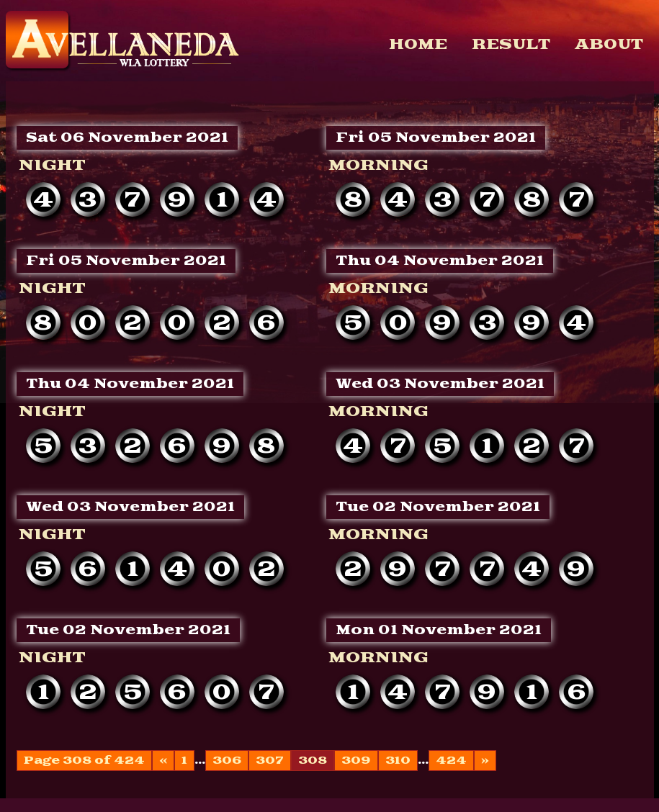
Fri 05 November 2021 (436, 138)
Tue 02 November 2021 (438, 507)
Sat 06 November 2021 (127, 138)
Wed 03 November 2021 (440, 384)
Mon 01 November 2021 (439, 630)
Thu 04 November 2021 (440, 261)
